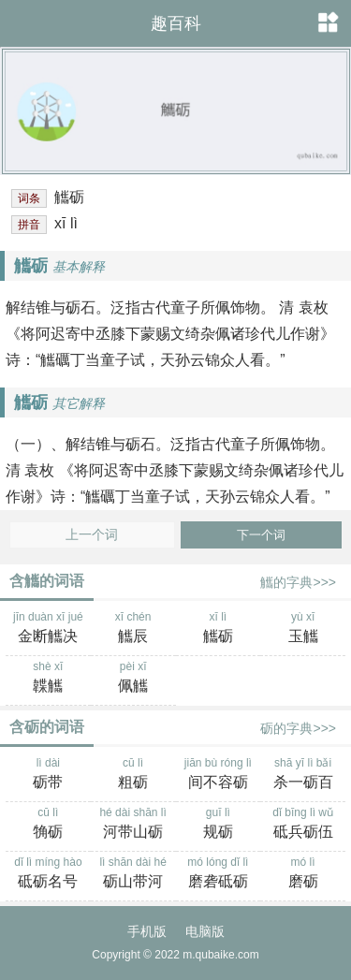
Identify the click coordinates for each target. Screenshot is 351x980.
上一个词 (92, 535)
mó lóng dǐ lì (219, 874)
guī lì (219, 825)
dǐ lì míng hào (48, 874)
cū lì (133, 775)
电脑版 (205, 931)
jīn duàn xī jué (48, 629)
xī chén (133, 629)
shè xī (48, 679)
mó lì (303, 874)
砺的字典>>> (298, 728)
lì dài (48, 775)
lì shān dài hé (133, 874)
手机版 (147, 931)
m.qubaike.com (220, 955)
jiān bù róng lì (219, 775)
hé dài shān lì (133, 825)
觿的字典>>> (298, 582)
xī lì (219, 629)
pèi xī (133, 679)
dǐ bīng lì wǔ (303, 825)
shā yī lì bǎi (303, 775)
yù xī (303, 629)
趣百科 (176, 23)
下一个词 (261, 535)
